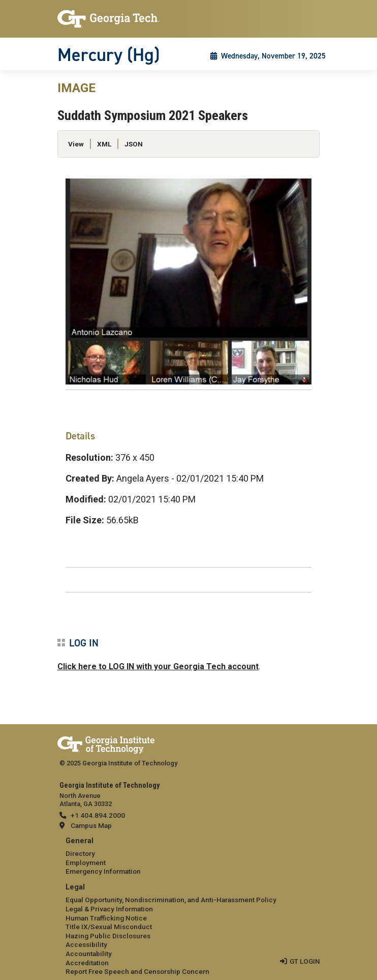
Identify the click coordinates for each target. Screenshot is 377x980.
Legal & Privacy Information (109, 909)
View (76, 144)
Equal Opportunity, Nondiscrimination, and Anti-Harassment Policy (171, 900)
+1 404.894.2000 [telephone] (98, 815)
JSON (134, 144)
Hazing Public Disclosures (108, 936)
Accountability (89, 954)
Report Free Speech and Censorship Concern (137, 971)
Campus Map (91, 825)
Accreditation (87, 963)
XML (104, 144)
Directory (80, 853)
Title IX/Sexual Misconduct (109, 927)
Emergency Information (103, 871)
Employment (86, 863)
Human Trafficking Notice (106, 918)
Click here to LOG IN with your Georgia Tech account (158, 666)
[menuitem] (188, 857)
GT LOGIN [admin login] (305, 961)
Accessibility (86, 944)
